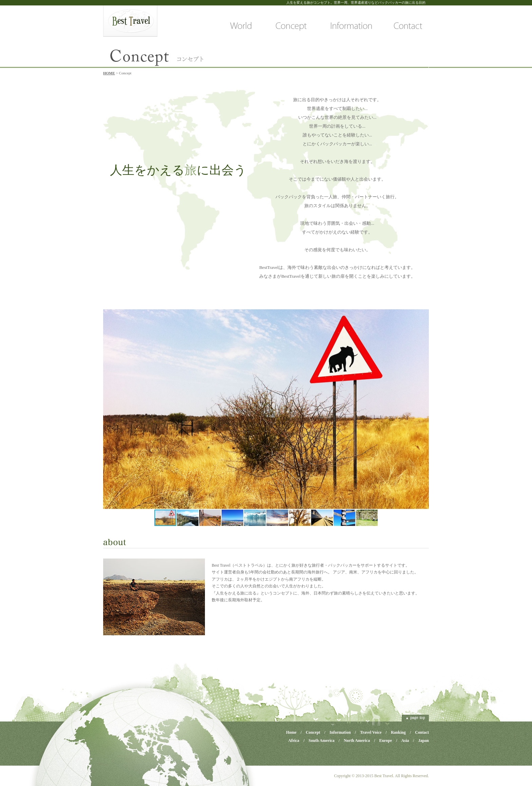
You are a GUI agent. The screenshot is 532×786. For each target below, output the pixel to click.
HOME (109, 73)
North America (357, 741)
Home (291, 732)
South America (321, 741)
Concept (313, 732)
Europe (385, 741)
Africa (294, 741)
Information (340, 732)
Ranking (398, 732)
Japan (424, 741)
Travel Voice (371, 732)
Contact (422, 732)
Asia (405, 741)
